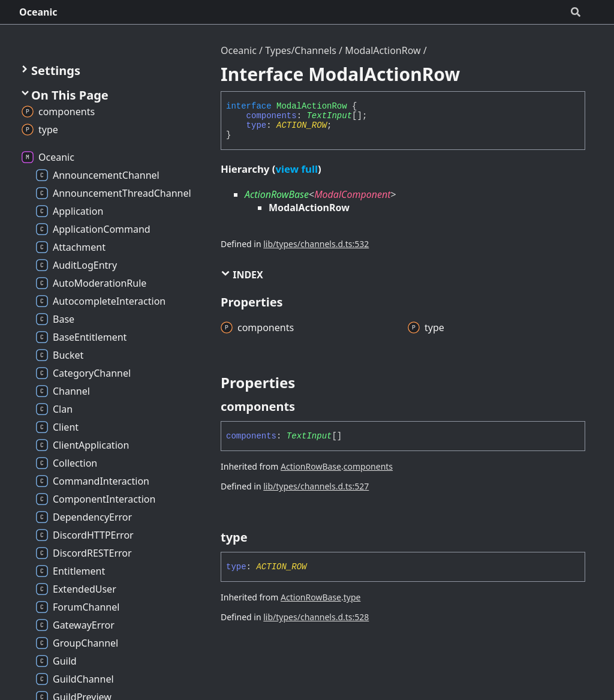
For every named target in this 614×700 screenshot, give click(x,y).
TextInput (329, 116)
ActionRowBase (277, 194)
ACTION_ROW (302, 125)
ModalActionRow (383, 50)
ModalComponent (352, 194)
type (257, 125)
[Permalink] (306, 407)
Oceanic (38, 12)
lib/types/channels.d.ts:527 (316, 486)
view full (296, 169)
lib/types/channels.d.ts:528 (316, 617)
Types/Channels (301, 50)
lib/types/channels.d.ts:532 (316, 244)
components (272, 116)
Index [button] (242, 275)
